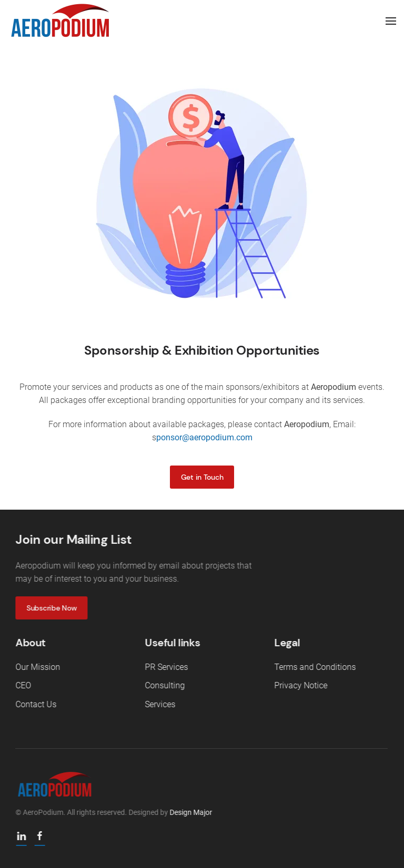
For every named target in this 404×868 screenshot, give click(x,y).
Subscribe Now (51, 608)
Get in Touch (202, 477)
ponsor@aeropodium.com (204, 437)
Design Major (190, 812)
